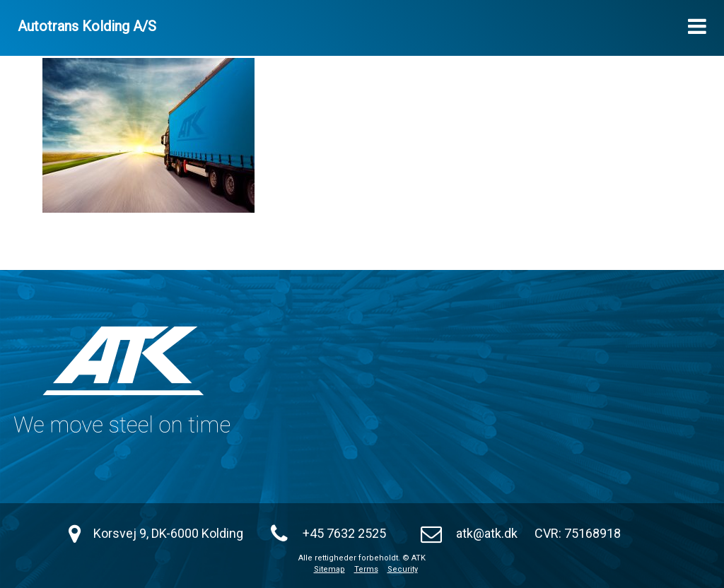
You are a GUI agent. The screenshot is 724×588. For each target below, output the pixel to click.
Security (403, 569)
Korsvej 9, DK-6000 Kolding (168, 533)
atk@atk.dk (487, 533)
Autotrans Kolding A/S (87, 26)
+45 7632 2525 (344, 533)
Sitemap (329, 569)
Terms (366, 569)
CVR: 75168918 (578, 533)
